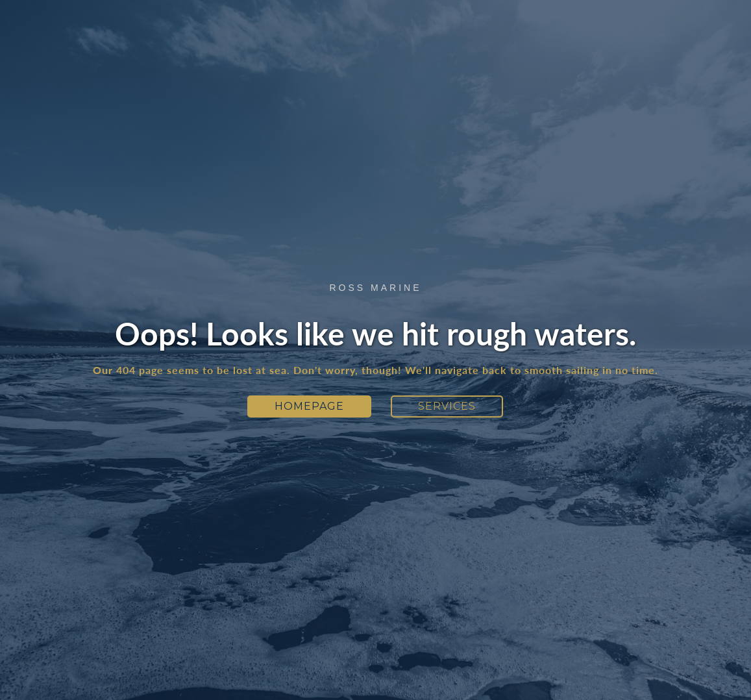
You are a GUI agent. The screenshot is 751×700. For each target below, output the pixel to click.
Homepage (309, 406)
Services (447, 406)
